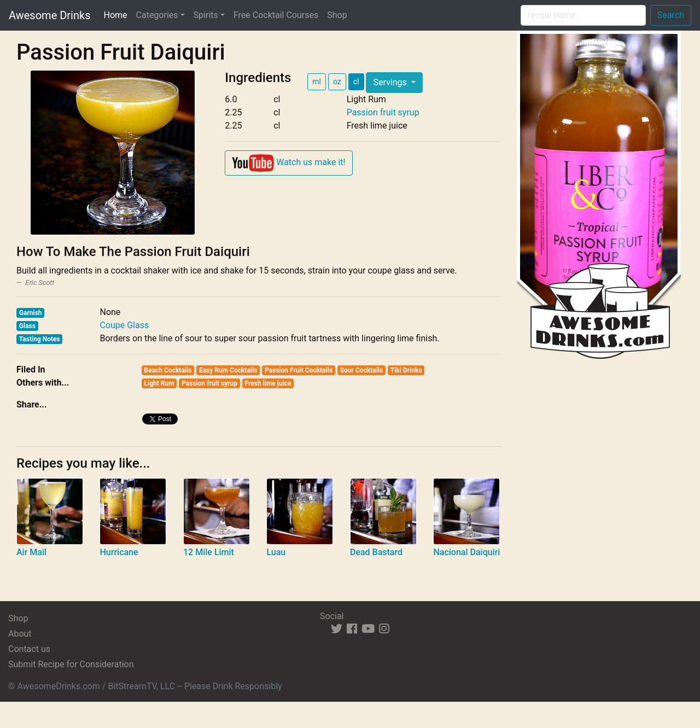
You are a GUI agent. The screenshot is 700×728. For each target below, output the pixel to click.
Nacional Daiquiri (466, 552)
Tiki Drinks (406, 370)
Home (117, 14)
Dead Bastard (376, 552)
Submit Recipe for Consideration (71, 664)
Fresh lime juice (268, 383)
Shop (337, 15)
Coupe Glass (124, 325)
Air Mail (31, 552)
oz (337, 81)
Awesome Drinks (49, 15)
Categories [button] (157, 15)
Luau (276, 552)
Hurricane (119, 552)
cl (356, 81)
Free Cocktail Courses (276, 15)
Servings (391, 82)
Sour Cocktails (362, 370)
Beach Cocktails (168, 370)
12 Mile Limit (209, 552)
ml (317, 81)
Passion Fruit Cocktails (299, 370)
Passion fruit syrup (383, 112)
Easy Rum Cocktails (228, 370)
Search (671, 15)
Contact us (29, 649)
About (20, 634)
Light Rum (159, 383)
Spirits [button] (206, 15)
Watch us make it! (288, 163)
